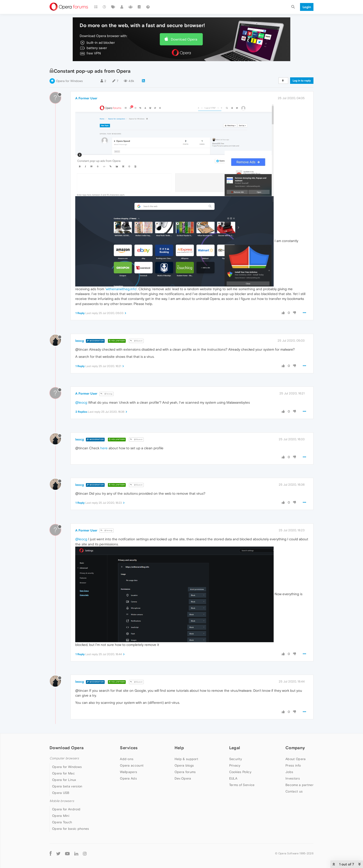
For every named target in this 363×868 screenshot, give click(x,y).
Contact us (294, 791)
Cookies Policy (240, 772)
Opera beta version (67, 786)
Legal (235, 748)
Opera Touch (62, 822)
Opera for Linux (64, 780)
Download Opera (184, 39)
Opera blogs (184, 765)
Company (295, 748)
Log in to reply (302, 81)
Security (236, 759)
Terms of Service (242, 785)
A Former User (86, 98)
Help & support (186, 759)
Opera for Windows (69, 81)
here (104, 448)
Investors (293, 778)
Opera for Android (66, 809)
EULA (233, 778)
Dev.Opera (183, 778)
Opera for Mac (63, 773)
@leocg (106, 394)
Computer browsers (64, 758)
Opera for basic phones (71, 829)
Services (129, 748)
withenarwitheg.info (121, 289)
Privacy (235, 765)
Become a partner (299, 785)
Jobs (289, 772)
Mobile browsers (62, 801)
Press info (293, 765)
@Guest (136, 341)
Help (179, 748)
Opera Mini (61, 816)
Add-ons (127, 759)
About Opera (296, 759)
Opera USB (61, 793)
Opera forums (185, 772)
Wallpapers (128, 772)
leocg (80, 341)
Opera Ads (128, 778)
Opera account (132, 765)
